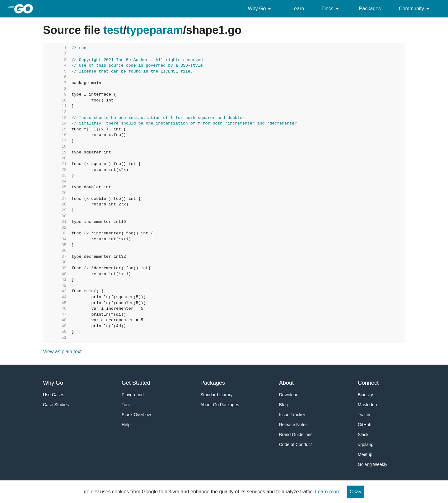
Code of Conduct (295, 444)
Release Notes (293, 425)
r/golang (366, 444)
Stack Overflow (136, 415)
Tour (126, 405)
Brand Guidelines (296, 435)
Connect (368, 383)
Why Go (261, 9)
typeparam (155, 30)
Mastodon (367, 405)
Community (415, 9)
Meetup (365, 454)
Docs (331, 9)
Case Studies (56, 405)
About (286, 383)
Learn (298, 9)
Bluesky (365, 395)
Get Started (136, 383)
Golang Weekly (373, 464)
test (113, 30)
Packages (370, 9)
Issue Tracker (292, 415)
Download (289, 395)
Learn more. (329, 492)
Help (126, 425)
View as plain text (62, 352)
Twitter (364, 415)
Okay (355, 492)
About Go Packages (220, 405)
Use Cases (54, 395)
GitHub (365, 425)
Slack (363, 435)
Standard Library (217, 395)
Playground (133, 395)
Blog (283, 405)
